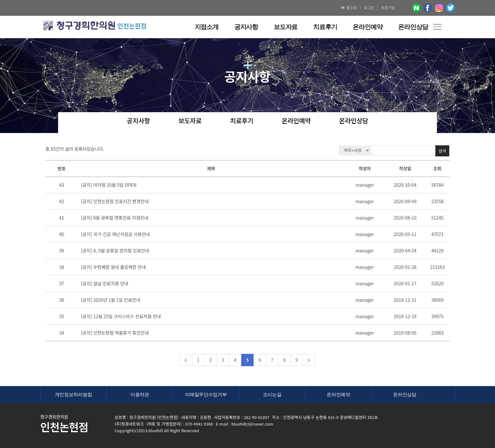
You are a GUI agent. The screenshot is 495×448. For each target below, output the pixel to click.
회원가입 (388, 7)
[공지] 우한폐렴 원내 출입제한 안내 (113, 267)
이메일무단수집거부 (206, 394)
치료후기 (242, 121)
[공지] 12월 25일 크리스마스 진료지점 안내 (121, 316)
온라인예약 (296, 121)
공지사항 (139, 121)
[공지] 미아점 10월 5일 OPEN (109, 185)
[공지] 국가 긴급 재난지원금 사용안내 (115, 234)
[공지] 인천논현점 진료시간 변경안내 (115, 201)
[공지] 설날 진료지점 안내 (104, 283)
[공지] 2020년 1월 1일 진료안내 (110, 300)
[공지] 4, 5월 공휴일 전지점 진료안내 (115, 251)
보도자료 (190, 121)
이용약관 (140, 394)
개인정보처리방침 (74, 394)
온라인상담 (354, 121)
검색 (442, 151)
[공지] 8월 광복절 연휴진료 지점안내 (114, 218)
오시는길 (272, 394)
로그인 (369, 7)
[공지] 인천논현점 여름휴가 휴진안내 (115, 333)
